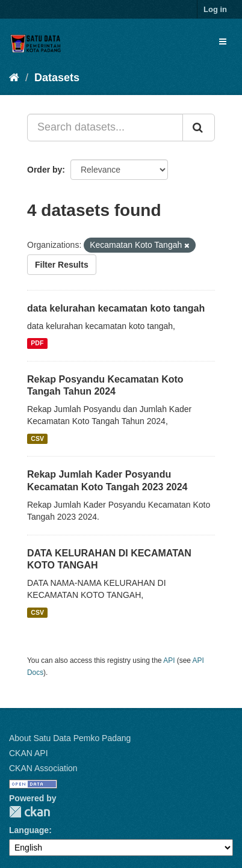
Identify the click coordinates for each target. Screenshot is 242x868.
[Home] (14, 78)
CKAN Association (43, 768)
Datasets (57, 78)
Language (29, 830)
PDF (37, 343)
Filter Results (62, 265)
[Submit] (199, 128)
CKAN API (29, 753)
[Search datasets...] (105, 128)
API (169, 660)
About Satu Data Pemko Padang (70, 738)
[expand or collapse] (223, 42)
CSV (37, 439)
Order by (45, 170)
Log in (215, 9)
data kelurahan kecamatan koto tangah (116, 308)
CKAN (29, 812)
